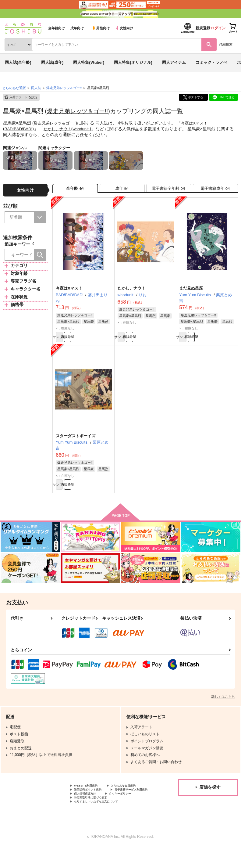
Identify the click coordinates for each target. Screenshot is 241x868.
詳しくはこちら (223, 706)
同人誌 (36, 88)
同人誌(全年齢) (18, 62)
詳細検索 (226, 44)
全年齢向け (57, 28)
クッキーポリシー (131, 811)
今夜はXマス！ (198, 123)
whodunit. (86, 128)
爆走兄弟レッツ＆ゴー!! (79, 111)
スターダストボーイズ (76, 442)
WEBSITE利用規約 (90, 796)
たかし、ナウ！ (60, 128)
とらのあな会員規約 (135, 796)
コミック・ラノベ (211, 62)
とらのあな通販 (14, 88)
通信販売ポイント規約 (92, 801)
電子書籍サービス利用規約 (96, 806)
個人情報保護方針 (89, 811)
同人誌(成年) (52, 62)
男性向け (101, 28)
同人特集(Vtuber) (89, 62)
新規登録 (203, 28)
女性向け (124, 28)
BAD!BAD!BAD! (19, 128)
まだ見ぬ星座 (191, 292)
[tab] (122, 190)
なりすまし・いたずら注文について (103, 821)
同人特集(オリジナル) (133, 62)
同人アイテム (174, 62)
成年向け (77, 28)
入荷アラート (21, 97)
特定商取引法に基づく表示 (96, 816)
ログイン (218, 28)
